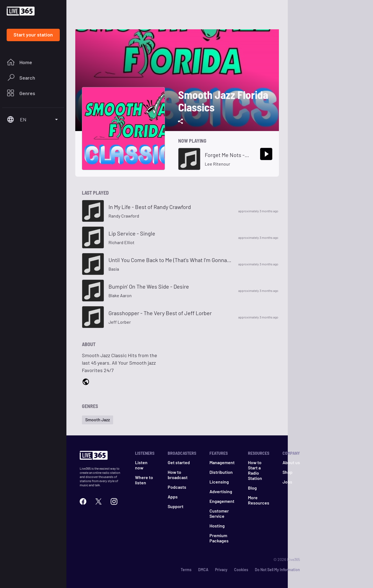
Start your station (33, 35)
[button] (98, 420)
